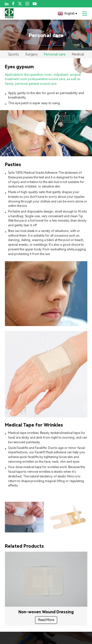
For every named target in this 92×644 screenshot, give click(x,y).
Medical (78, 54)
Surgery (32, 54)
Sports (13, 54)
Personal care (55, 54)
